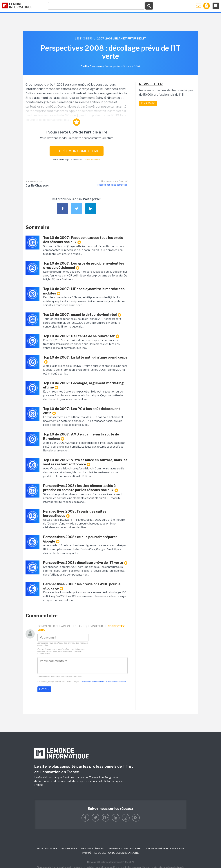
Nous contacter (47, 849)
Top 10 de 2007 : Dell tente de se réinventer (81, 336)
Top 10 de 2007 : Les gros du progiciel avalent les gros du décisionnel (84, 266)
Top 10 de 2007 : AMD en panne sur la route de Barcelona (81, 436)
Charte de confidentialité (124, 849)
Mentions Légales (92, 849)
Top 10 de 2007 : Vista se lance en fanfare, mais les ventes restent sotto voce (85, 462)
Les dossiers (84, 38)
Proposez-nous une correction (112, 185)
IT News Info (96, 777)
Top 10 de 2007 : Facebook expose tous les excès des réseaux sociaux (83, 240)
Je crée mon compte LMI (77, 151)
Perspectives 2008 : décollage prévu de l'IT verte (85, 563)
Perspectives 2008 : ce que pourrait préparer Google (80, 539)
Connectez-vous (92, 159)
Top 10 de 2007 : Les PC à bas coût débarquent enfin (82, 411)
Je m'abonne (148, 103)
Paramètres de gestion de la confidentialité (111, 853)
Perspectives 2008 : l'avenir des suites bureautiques (75, 514)
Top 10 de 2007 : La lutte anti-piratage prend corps (85, 360)
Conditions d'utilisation (116, 682)
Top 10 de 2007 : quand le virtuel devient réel (82, 315)
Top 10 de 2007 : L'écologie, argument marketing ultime (83, 385)
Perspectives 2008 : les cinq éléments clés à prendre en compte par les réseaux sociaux (81, 488)
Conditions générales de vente (165, 849)
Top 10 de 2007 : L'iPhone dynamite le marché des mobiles (84, 291)
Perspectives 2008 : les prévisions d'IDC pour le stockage (82, 586)
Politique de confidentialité (93, 682)
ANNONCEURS (69, 849)
